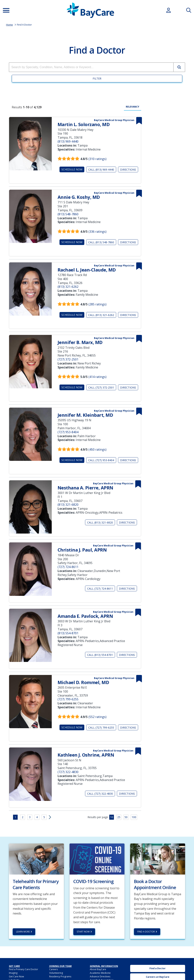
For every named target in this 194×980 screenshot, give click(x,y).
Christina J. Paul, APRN (82, 550)
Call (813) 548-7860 (101, 242)
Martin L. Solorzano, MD (84, 124)
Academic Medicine (100, 973)
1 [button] (15, 817)
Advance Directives (100, 976)
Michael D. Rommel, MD (83, 682)
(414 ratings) (97, 377)
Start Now (83, 932)
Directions (128, 170)
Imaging (13, 973)
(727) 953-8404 (68, 432)
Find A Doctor (24, 25)
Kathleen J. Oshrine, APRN (86, 755)
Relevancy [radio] (133, 107)
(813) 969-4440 (68, 141)
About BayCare (98, 969)
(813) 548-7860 (68, 214)
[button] (179, 67)
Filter (97, 78)
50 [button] (126, 817)
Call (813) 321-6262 (101, 315)
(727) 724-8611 (68, 567)
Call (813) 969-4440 (101, 170)
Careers (54, 969)
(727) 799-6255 (68, 699)
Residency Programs (60, 976)
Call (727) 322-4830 (100, 794)
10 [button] (112, 817)
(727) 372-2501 (68, 359)
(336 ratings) (97, 232)
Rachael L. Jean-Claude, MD (87, 270)
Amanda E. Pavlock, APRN (85, 616)
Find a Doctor (146, 932)
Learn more (23, 932)
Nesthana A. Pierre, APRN (85, 488)
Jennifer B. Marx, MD (80, 342)
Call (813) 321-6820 (100, 522)
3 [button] (30, 817)
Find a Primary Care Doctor (23, 969)
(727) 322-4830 (68, 772)
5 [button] (44, 817)
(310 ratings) (97, 159)
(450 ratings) (97, 449)
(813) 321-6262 (68, 287)
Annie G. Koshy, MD (79, 197)
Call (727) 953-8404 (101, 460)
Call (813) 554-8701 (100, 655)
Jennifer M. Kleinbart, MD (85, 415)
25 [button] (119, 817)
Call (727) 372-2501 (101, 387)
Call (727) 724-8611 (100, 589)
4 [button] (37, 817)
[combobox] (91, 67)
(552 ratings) (97, 717)
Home (9, 25)
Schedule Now (72, 169)
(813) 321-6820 (68, 505)
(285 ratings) (97, 304)
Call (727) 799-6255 (101, 728)
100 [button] (134, 817)
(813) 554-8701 (68, 633)
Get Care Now (16, 976)
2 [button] (23, 817)
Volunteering (56, 973)
